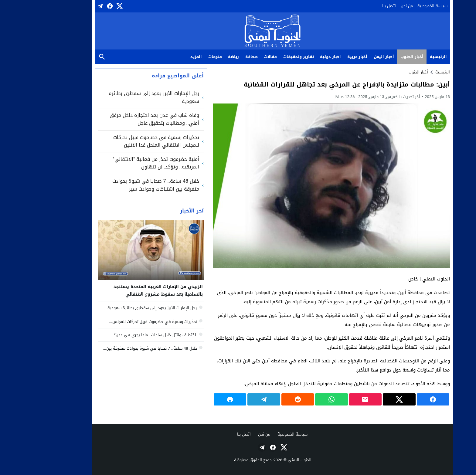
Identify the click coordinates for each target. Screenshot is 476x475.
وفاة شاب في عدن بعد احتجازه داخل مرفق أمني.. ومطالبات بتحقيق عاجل (120, 119)
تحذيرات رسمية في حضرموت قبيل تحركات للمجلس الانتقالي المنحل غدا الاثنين (122, 141)
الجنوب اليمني (265, 460)
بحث (68, 57)
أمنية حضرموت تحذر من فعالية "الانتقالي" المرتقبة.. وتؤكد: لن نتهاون (122, 163)
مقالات (236, 57)
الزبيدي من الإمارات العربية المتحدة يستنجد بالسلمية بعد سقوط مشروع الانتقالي (124, 290)
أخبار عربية (323, 57)
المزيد (162, 57)
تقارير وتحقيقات (264, 57)
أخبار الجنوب (378, 57)
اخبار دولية (296, 57)
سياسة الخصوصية (398, 6)
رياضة (199, 57)
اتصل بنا (355, 6)
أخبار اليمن (350, 57)
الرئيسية (404, 57)
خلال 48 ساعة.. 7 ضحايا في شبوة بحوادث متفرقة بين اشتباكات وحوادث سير (121, 185)
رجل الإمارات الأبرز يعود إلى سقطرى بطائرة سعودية (120, 97)
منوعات (181, 57)
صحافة (217, 57)
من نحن (372, 6)
